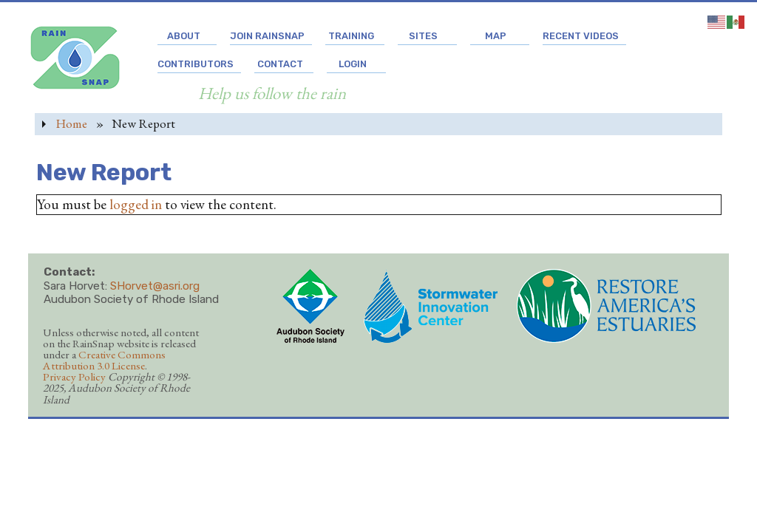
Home (71, 123)
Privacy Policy (74, 377)
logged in (136, 204)
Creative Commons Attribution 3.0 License (104, 360)
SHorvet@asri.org (155, 286)
